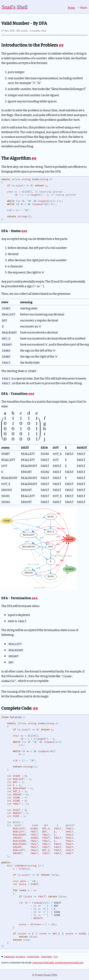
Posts (71, 8)
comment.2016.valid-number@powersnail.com (58, 962)
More (83, 8)
